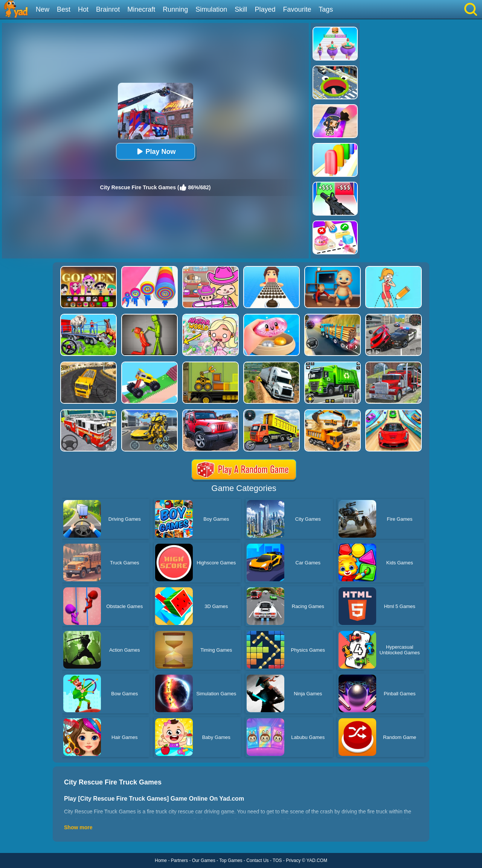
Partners (179, 860)
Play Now (155, 151)
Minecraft (141, 9)
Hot (83, 9)
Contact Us (257, 860)
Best (64, 9)
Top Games (231, 860)
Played (265, 9)
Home (161, 860)
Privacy (293, 860)
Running (175, 9)
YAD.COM (317, 860)
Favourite (297, 9)
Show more (78, 827)
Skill (241, 9)
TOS (277, 860)
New (43, 9)
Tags (326, 9)
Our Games (204, 860)
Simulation (211, 9)
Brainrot (108, 9)
